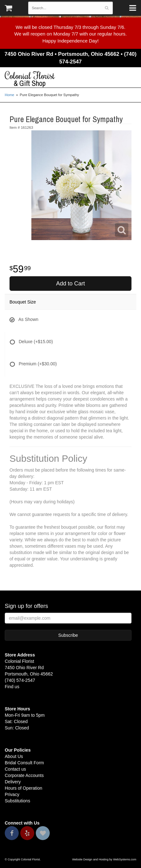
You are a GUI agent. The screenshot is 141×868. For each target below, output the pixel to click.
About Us (14, 756)
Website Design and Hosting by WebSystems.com (104, 859)
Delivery (13, 782)
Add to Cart (70, 284)
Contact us (15, 769)
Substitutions (17, 801)
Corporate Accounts (24, 775)
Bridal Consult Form (24, 763)
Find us (12, 687)
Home (10, 95)
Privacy (12, 794)
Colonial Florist (70, 79)
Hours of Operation (23, 788)
